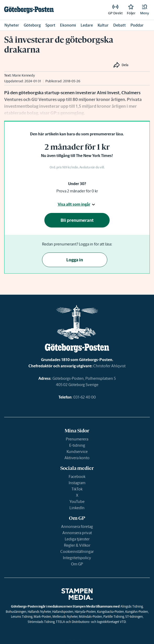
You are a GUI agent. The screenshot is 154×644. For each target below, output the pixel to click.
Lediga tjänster (77, 539)
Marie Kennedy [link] (24, 75)
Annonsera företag (77, 526)
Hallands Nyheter (39, 612)
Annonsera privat (77, 533)
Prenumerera (77, 439)
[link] (29, 10)
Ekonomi (68, 25)
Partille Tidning (114, 617)
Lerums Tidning (22, 617)
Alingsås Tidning (132, 606)
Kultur (103, 25)
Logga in (75, 260)
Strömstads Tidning (41, 622)
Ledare (87, 25)
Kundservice (77, 452)
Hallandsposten (63, 612)
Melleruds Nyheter (65, 617)
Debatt (120, 25)
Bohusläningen (16, 612)
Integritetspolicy (77, 558)
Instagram (77, 483)
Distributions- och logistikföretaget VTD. (99, 622)
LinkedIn (77, 508)
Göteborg (32, 25)
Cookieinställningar (77, 551)
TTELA (60, 622)
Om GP (77, 564)
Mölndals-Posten (90, 617)
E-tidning (77, 445)
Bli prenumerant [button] (77, 220)
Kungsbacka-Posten (111, 612)
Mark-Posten (42, 617)
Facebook (77, 476)
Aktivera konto (77, 458)
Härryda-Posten (85, 612)
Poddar (137, 25)
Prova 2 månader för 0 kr (77, 191)
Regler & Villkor (77, 545)
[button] (145, 10)
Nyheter (12, 25)
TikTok (77, 489)
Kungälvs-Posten (137, 612)
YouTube (77, 501)
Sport (50, 25)
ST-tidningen (134, 617)
